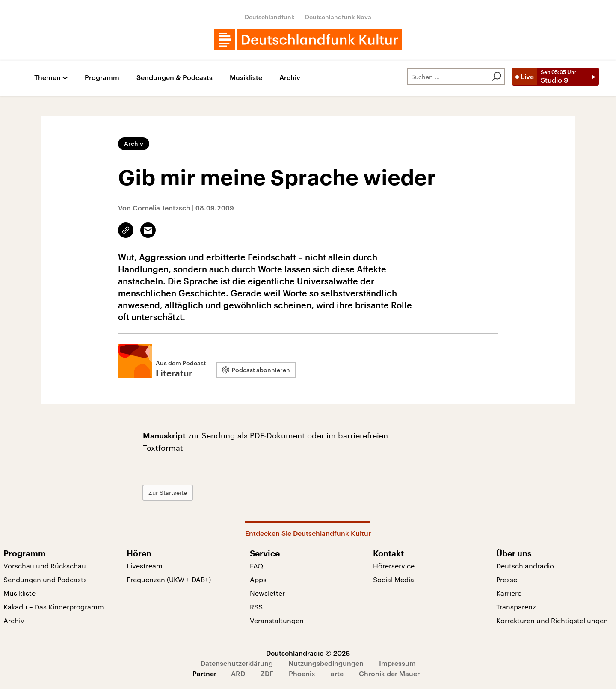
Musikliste (246, 78)
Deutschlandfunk (270, 17)
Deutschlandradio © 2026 (308, 653)
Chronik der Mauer (389, 673)
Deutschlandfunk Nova (338, 17)
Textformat (163, 448)
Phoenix (302, 673)
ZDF (267, 673)
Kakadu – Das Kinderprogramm (54, 607)
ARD (238, 673)
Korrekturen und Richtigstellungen (552, 620)
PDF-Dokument (277, 435)
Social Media (394, 579)
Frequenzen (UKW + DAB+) (169, 579)
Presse (507, 579)
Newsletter (267, 593)
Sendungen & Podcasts (175, 78)
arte (337, 673)
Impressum (397, 663)
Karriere (509, 593)
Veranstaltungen (277, 620)
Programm (102, 78)
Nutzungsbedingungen (326, 663)
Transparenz (516, 607)
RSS (256, 607)
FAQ (256, 566)
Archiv (290, 78)
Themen (47, 78)
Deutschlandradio (525, 566)
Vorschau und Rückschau (45, 566)
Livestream (145, 566)
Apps (258, 579)
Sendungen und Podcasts (45, 579)
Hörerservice (394, 566)
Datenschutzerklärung (237, 663)
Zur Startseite (168, 492)
